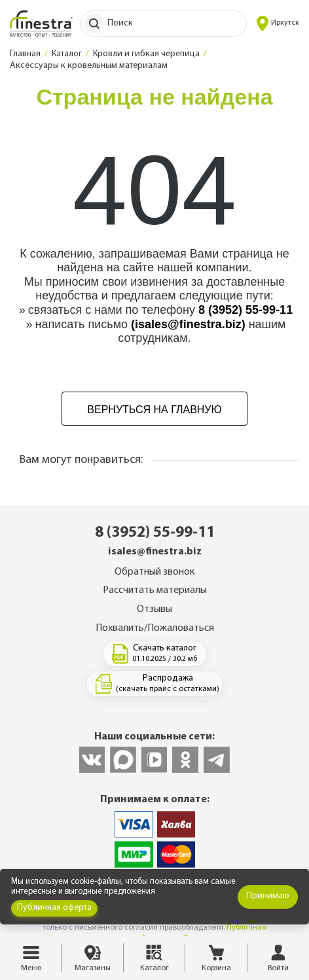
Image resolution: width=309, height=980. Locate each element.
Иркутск (278, 24)
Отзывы (154, 609)
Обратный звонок (154, 572)
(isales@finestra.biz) (188, 324)
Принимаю (268, 896)
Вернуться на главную (154, 410)
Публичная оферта (54, 908)
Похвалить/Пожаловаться (155, 628)
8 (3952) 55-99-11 (245, 310)
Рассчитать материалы (155, 590)
